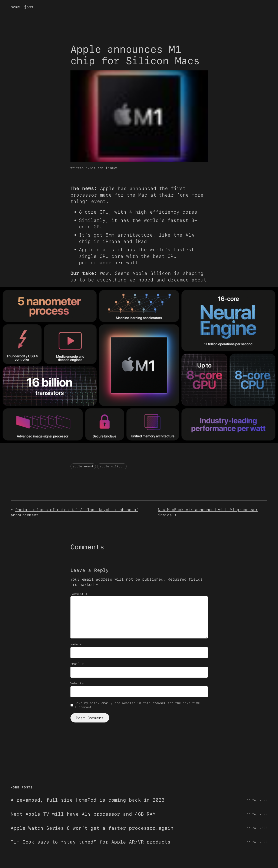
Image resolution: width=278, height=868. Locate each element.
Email (77, 664)
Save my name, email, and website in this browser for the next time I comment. (137, 705)
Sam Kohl (97, 168)
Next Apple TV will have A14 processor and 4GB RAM (83, 814)
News (114, 168)
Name (76, 644)
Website (77, 683)
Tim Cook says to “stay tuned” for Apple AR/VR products (91, 842)
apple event (83, 466)
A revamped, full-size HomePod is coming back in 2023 (88, 800)
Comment (79, 594)
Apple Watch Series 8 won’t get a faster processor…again (92, 828)
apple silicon (112, 466)
